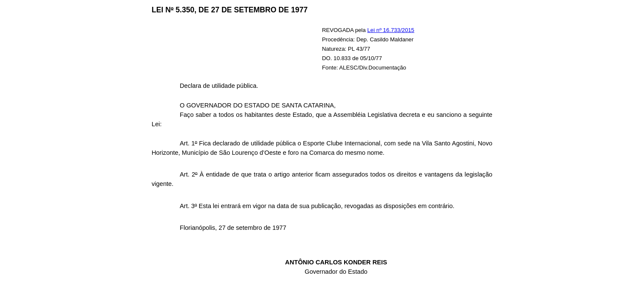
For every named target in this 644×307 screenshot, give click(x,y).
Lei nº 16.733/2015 (391, 30)
